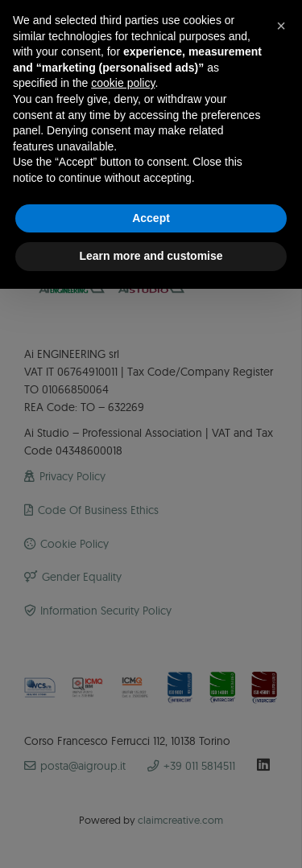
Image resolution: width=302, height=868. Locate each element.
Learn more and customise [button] (151, 256)
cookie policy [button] (123, 83)
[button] (281, 26)
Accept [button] (151, 218)
